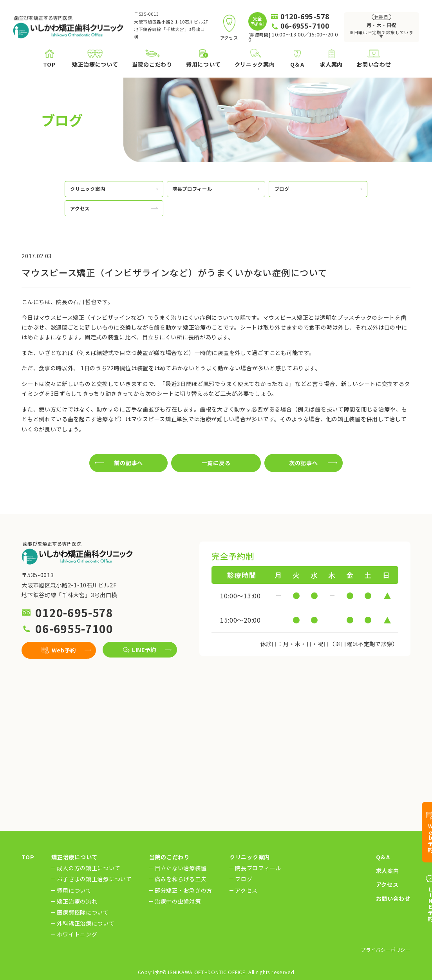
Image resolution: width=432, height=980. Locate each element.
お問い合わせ (393, 898)
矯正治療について (74, 857)
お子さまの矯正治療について (94, 879)
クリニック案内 (250, 857)
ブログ (244, 879)
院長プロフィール (258, 868)
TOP (28, 857)
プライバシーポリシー (386, 950)
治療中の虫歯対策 (178, 901)
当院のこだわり (169, 857)
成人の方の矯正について (89, 868)
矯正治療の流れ (77, 901)
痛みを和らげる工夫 (181, 879)
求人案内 (388, 871)
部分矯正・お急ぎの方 (183, 890)
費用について (74, 890)
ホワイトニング (77, 935)
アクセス (246, 890)
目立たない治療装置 (181, 868)
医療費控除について (83, 912)
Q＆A (383, 857)
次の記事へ (304, 463)
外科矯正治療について (86, 923)
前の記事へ (128, 463)
